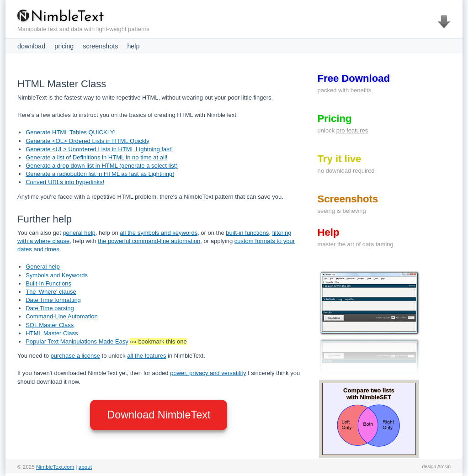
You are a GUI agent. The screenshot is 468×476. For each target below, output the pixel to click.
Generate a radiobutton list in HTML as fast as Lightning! (100, 174)
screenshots (100, 46)
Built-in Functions (48, 283)
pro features (352, 130)
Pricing (335, 119)
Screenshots (348, 199)
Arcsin (444, 466)
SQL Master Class (50, 325)
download (31, 46)
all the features (146, 356)
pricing (64, 46)
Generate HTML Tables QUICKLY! (71, 132)
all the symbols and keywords (159, 233)
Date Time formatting (53, 300)
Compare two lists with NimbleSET (369, 394)
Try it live (340, 159)
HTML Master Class (52, 333)
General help (43, 267)
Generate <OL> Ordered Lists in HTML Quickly (87, 141)
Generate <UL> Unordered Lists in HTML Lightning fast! (99, 149)
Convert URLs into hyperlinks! (65, 182)
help (133, 46)
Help (329, 232)
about (85, 467)
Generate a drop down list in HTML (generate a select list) (102, 166)
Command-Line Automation (62, 316)
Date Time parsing (50, 308)
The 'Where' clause (51, 292)
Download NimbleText (159, 415)
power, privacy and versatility (208, 373)
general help (79, 233)
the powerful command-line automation (149, 241)
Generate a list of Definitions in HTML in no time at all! (96, 157)
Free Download (354, 78)
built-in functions (247, 233)
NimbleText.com (55, 467)
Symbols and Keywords (57, 275)
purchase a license (75, 356)
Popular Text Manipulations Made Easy (77, 341)
